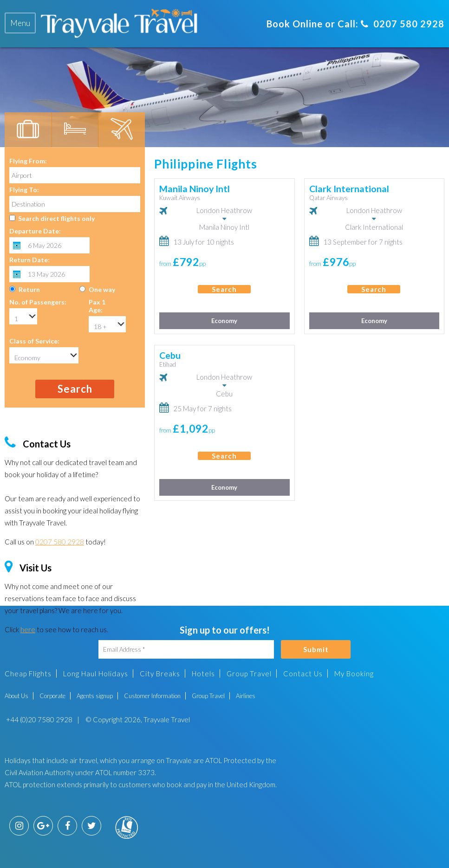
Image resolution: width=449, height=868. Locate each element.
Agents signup (95, 696)
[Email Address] (186, 649)
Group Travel (249, 674)
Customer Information (152, 696)
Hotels (203, 674)
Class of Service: (34, 341)
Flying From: (28, 161)
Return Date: (29, 260)
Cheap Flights (28, 674)
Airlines (246, 696)
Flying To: (24, 190)
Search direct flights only (56, 218)
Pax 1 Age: (97, 306)
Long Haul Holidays (96, 674)
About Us (16, 696)
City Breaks (160, 674)
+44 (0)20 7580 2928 (39, 719)
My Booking (354, 674)
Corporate (52, 696)
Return (29, 289)
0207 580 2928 (403, 24)
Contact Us (303, 674)
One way (102, 289)
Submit (316, 649)
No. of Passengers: (38, 302)
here (28, 629)
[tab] (20, 23)
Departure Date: (35, 231)
